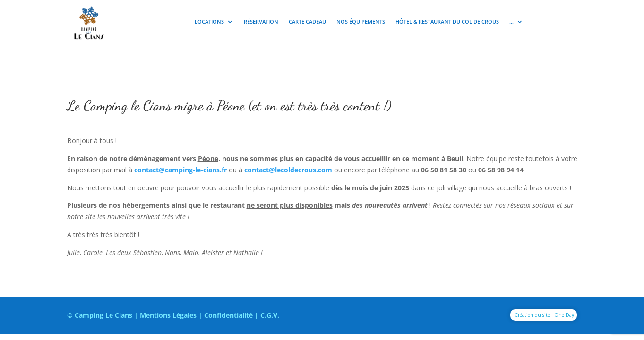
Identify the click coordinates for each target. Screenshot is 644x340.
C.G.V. (270, 315)
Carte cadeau (307, 22)
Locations (209, 22)
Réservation (261, 22)
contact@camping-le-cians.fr (180, 170)
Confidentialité (228, 315)
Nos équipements (361, 22)
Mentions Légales (168, 315)
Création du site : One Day (544, 315)
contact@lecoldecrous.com (288, 170)
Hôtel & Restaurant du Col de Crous (447, 22)
